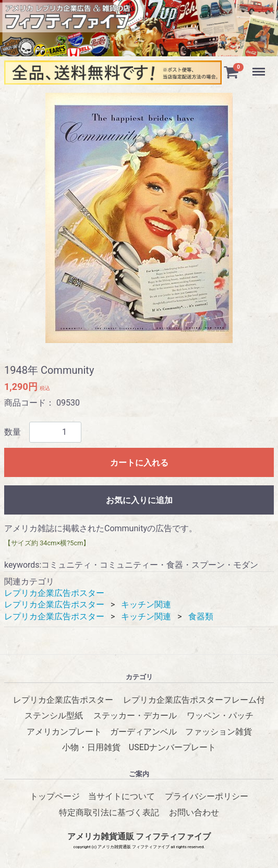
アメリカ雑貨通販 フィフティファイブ (139, 837)
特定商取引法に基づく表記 (109, 812)
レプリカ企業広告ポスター (54, 593)
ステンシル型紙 (54, 716)
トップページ (55, 797)
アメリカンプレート (64, 732)
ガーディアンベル (143, 732)
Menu (260, 67)
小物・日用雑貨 (91, 748)
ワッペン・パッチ (220, 716)
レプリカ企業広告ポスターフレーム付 (194, 700)
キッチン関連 (146, 605)
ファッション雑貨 (219, 732)
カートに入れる (139, 463)
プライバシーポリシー (207, 797)
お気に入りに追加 (139, 500)
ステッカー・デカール (135, 716)
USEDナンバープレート (172, 748)
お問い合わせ (194, 812)
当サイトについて (122, 797)
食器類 (201, 616)
